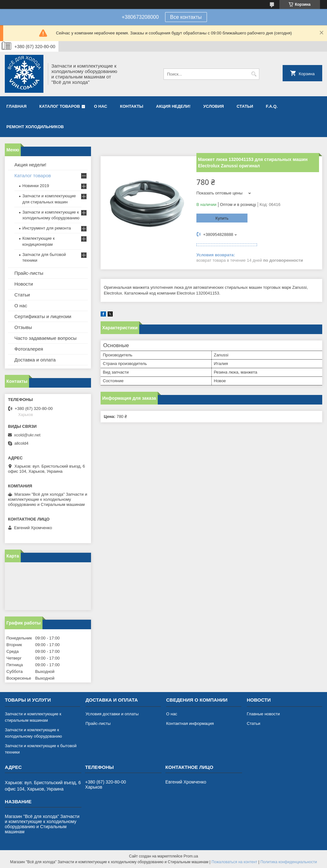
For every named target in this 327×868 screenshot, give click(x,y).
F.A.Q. (272, 106)
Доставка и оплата (35, 360)
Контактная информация (190, 723)
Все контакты (186, 17)
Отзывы (23, 327)
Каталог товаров (60, 106)
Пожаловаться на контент (234, 862)
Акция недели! (173, 106)
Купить (222, 218)
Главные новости (263, 714)
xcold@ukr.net (27, 435)
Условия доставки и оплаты (112, 714)
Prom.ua (191, 856)
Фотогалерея (29, 349)
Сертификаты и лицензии (43, 316)
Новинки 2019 (36, 186)
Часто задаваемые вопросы (46, 338)
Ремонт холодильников (35, 127)
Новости (24, 284)
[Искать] (254, 74)
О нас (101, 106)
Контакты (132, 106)
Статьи (245, 106)
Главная (16, 106)
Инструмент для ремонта (47, 228)
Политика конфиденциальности (289, 862)
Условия (213, 106)
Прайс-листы (29, 273)
